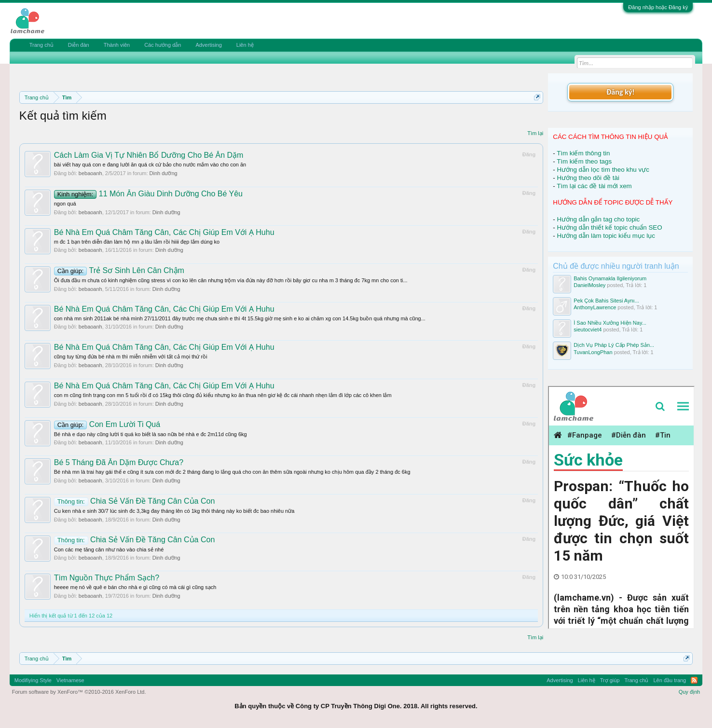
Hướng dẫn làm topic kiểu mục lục (606, 236)
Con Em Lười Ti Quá (107, 424)
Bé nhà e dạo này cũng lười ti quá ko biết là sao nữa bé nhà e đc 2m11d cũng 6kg (151, 434)
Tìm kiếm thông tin (583, 153)
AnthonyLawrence (595, 307)
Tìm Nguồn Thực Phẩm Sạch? (107, 578)
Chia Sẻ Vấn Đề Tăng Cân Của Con (135, 501)
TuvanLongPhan (593, 352)
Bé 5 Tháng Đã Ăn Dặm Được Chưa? (119, 462)
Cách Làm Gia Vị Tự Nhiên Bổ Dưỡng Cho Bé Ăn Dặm (149, 155)
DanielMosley (589, 285)
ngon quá (65, 204)
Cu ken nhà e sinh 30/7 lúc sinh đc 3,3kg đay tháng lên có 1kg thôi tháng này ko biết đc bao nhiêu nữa (174, 511)
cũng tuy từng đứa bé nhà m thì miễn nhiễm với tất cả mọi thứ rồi (131, 357)
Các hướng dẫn (163, 45)
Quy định (690, 692)
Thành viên (117, 45)
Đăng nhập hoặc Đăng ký (658, 7)
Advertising (208, 45)
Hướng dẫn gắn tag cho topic (598, 219)
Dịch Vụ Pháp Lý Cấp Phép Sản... (614, 345)
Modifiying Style (33, 680)
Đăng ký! (620, 92)
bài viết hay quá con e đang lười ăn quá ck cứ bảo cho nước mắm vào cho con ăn (150, 165)
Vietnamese (70, 680)
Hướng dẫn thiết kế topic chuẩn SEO (609, 227)
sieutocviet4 (588, 330)
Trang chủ (41, 45)
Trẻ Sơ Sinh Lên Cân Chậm (119, 270)
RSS (694, 680)
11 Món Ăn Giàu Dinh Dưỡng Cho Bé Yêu (148, 194)
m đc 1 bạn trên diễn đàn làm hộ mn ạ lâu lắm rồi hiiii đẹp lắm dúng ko (137, 242)
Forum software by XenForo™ (79, 692)
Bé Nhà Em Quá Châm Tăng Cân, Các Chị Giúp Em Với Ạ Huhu (164, 232)
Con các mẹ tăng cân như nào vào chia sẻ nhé (109, 549)
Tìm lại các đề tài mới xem (594, 186)
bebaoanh (90, 173)
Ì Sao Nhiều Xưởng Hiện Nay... (610, 323)
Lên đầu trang (670, 680)
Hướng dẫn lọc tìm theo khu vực (603, 170)
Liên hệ (245, 45)
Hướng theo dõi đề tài (588, 178)
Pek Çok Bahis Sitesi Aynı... (606, 301)
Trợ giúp (610, 680)
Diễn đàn (79, 45)
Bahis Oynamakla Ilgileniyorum (610, 278)
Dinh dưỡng (164, 173)
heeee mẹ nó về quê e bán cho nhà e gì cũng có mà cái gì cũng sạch (135, 587)
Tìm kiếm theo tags (584, 161)
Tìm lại (535, 133)
